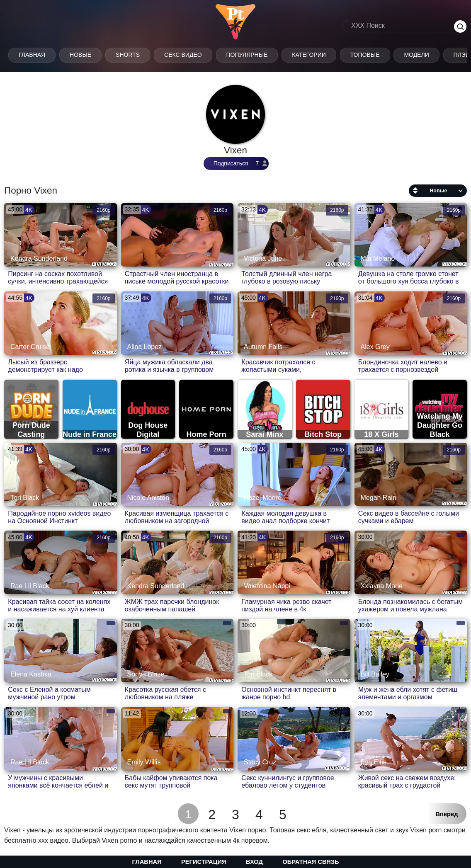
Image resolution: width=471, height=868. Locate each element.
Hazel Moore (263, 498)
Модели (416, 55)
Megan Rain (379, 498)
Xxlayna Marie (382, 586)
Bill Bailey (375, 674)
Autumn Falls (263, 347)
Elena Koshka (31, 674)
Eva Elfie (374, 762)
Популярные (247, 55)
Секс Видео (183, 55)
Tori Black (25, 498)
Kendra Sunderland (39, 258)
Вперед (447, 814)
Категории (309, 55)
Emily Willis (144, 762)
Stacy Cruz (260, 762)
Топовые (365, 55)
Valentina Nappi (267, 586)
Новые (80, 55)
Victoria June (263, 258)
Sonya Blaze (146, 674)
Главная (32, 55)
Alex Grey (375, 347)
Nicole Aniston (148, 498)
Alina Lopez (145, 347)
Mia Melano (378, 258)
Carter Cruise (30, 347)
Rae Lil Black (30, 586)
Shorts (128, 55)
